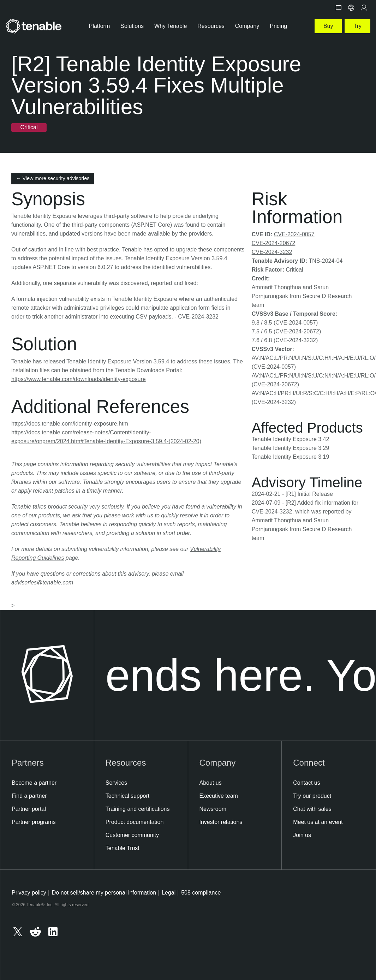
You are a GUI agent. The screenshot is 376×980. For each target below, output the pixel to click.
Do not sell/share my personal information (104, 893)
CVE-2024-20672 (274, 243)
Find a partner (29, 796)
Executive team (219, 796)
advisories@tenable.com (42, 583)
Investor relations (221, 822)
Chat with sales (312, 809)
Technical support (128, 796)
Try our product (312, 796)
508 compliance (201, 893)
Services (116, 783)
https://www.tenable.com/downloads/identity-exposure (79, 379)
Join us (302, 835)
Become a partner (34, 783)
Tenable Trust (123, 848)
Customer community (132, 835)
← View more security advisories (53, 178)
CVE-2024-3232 (272, 252)
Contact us (306, 783)
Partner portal (29, 809)
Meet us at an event (318, 822)
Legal (169, 893)
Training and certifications (138, 809)
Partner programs (34, 822)
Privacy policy (29, 893)
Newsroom (213, 809)
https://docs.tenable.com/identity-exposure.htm (70, 424)
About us (211, 783)
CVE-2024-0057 (294, 234)
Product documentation (135, 822)
